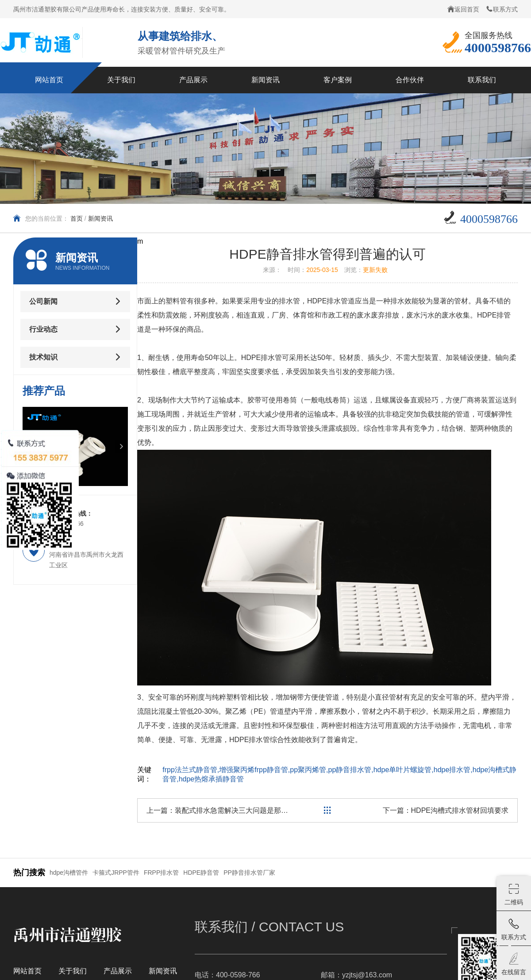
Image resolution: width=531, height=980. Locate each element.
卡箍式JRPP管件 (116, 873)
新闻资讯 (100, 218)
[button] (121, 446)
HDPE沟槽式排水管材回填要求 (460, 810)
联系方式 (502, 9)
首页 (77, 218)
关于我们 (73, 971)
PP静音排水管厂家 (249, 873)
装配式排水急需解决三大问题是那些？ (235, 810)
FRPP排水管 (161, 873)
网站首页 (27, 971)
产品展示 (118, 971)
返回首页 (463, 9)
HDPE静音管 (201, 873)
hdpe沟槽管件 (69, 873)
